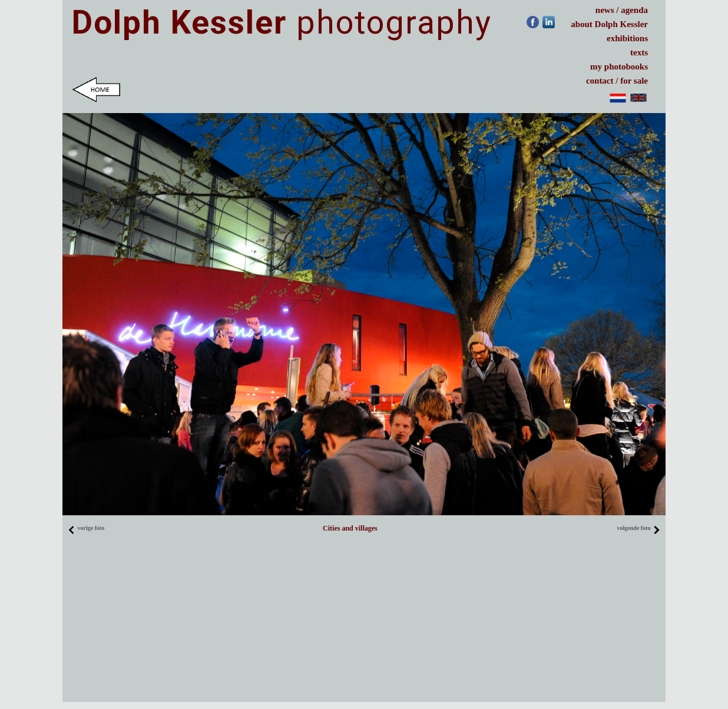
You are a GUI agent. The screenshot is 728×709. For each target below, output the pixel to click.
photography (282, 22)
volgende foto (639, 528)
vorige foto (86, 528)
